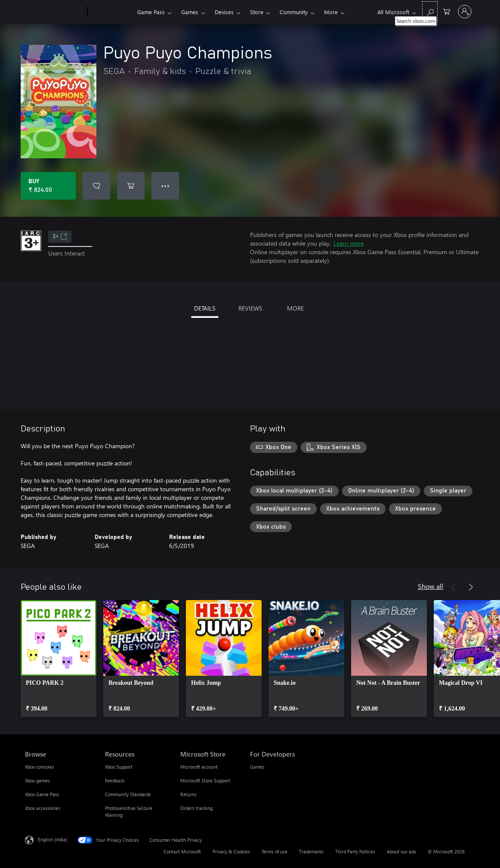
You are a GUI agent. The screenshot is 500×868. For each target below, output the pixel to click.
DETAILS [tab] (205, 308)
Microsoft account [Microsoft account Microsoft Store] (199, 767)
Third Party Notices (355, 851)
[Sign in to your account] (465, 12)
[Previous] (454, 587)
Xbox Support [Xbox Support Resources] (119, 767)
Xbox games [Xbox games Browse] (37, 780)
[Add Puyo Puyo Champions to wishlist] (96, 186)
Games (190, 12)
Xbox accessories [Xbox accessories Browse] (43, 808)
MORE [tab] (295, 308)
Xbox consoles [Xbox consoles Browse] (40, 767)
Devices (224, 12)
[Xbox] (111, 12)
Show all (431, 586)
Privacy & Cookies (231, 851)
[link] (59, 659)
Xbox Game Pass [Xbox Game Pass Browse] (42, 794)
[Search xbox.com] (430, 11)
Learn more (349, 243)
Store (257, 12)
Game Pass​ (151, 12)
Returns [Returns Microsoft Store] (188, 794)
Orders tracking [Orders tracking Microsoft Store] (196, 808)
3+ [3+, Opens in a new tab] (60, 237)
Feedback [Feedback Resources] (115, 780)
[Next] (471, 587)
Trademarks (311, 851)
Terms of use (275, 851)
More (331, 12)
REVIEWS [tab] (250, 308)
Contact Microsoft (182, 851)
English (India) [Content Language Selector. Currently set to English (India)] (52, 839)
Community (294, 12)
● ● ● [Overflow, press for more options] (165, 186)
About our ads (401, 851)
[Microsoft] (54, 12)
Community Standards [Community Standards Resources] (128, 794)
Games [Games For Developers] (257, 767)
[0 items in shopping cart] (447, 11)
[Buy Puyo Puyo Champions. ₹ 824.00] (48, 186)
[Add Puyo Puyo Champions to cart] (131, 186)
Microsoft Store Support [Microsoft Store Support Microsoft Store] (205, 780)
